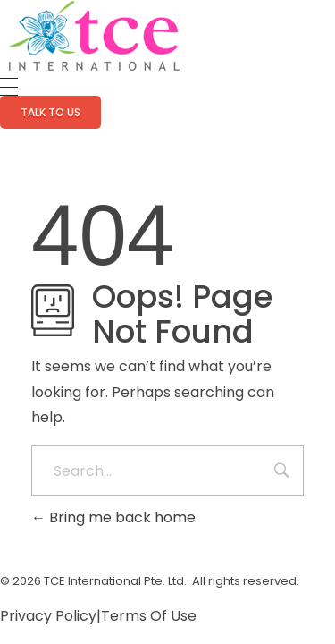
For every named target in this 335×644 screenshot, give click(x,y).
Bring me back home (113, 517)
